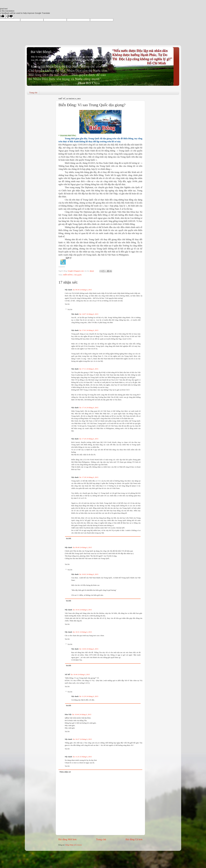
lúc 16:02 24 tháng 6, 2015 (89, 574)
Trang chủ (33, 93)
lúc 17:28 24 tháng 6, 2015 (89, 477)
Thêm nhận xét (65, 772)
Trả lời (67, 304)
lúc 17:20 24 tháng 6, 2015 (89, 439)
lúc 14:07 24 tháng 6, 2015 (89, 314)
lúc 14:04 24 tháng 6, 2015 (89, 649)
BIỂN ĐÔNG (68, 275)
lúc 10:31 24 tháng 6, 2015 (82, 632)
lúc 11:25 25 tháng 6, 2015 (82, 757)
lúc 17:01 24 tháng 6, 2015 (89, 330)
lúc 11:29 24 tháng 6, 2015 (89, 696)
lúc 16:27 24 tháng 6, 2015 (82, 739)
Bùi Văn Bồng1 (41, 52)
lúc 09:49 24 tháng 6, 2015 (82, 547)
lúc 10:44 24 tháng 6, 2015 (80, 674)
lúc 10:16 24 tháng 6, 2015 (82, 610)
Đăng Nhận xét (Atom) (74, 845)
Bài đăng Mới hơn (67, 839)
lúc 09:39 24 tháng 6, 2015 (82, 290)
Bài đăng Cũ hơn (134, 839)
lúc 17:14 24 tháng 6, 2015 (89, 408)
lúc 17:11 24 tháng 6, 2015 (89, 369)
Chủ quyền (78, 275)
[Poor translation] (10, 16)
